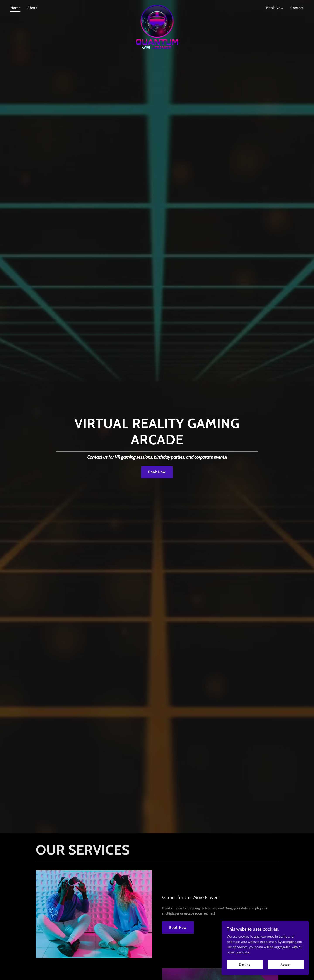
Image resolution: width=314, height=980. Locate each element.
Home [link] (15, 8)
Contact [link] (297, 8)
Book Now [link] (275, 8)
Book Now (157, 472)
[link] (157, 7)
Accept (286, 964)
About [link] (32, 8)
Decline (245, 964)
